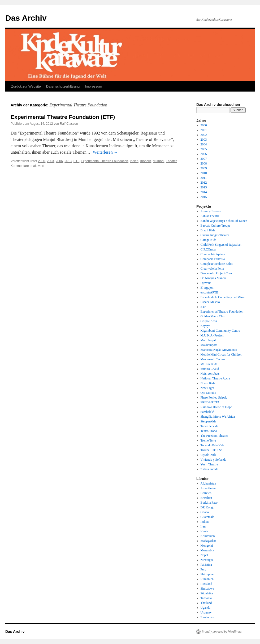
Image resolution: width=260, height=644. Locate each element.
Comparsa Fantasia (213, 259)
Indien (134, 161)
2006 (59, 161)
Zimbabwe (207, 617)
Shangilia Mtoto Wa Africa (218, 417)
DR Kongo (207, 507)
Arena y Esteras (211, 211)
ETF (76, 161)
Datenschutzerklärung (63, 86)
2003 (51, 161)
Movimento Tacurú (213, 359)
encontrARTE (209, 292)
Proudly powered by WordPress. (222, 632)
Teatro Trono (209, 431)
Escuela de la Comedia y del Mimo (223, 297)
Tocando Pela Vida (213, 445)
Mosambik (207, 550)
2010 (204, 173)
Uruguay (206, 612)
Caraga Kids (209, 240)
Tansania (206, 598)
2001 (204, 130)
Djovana (206, 283)
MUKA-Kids (209, 364)
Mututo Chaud (210, 369)
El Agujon (207, 288)
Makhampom (209, 345)
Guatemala (207, 517)
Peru (203, 569)
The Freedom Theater (214, 436)
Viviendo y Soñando (214, 460)
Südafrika (207, 593)
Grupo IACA (209, 321)
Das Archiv (26, 18)
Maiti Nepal (208, 340)
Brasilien (206, 498)
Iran (203, 526)
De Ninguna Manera (214, 278)
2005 (204, 149)
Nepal (204, 555)
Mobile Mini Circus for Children (221, 355)
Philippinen (208, 574)
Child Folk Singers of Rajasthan (221, 245)
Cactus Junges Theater (215, 235)
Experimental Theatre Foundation (105, 161)
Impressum (93, 86)
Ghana (205, 512)
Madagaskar (208, 541)
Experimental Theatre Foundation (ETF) (63, 117)
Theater (171, 161)
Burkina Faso (209, 503)
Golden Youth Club (213, 316)
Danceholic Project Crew (217, 273)
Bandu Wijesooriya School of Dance (224, 221)
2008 (204, 163)
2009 (204, 168)
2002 (204, 135)
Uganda (205, 608)
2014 (204, 192)
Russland (206, 584)
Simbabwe (207, 589)
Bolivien (206, 493)
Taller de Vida (210, 426)
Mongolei (207, 546)
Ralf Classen (69, 124)
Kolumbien (208, 536)
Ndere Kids (208, 383)
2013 (68, 161)
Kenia (204, 531)
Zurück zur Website (26, 86)
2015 (204, 197)
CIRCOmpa (208, 249)
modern (146, 161)
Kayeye (205, 326)
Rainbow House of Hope (216, 407)
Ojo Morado (208, 393)
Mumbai (159, 161)
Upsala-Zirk (208, 455)
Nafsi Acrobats (210, 374)
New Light (207, 388)
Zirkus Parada (209, 469)
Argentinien (208, 488)
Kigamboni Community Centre (220, 331)
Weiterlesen (105, 152)
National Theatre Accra (215, 378)
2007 (204, 159)
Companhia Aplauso (214, 254)
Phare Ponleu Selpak (214, 397)
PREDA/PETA (210, 402)
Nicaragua (207, 560)
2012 (204, 183)
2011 (204, 178)
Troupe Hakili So (212, 450)
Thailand (206, 603)
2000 (42, 161)
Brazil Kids (208, 230)
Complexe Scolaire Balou (217, 264)
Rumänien (207, 579)
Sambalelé (207, 412)
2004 (204, 144)
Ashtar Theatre (210, 216)
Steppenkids (208, 421)
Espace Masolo (210, 302)
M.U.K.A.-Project (212, 335)
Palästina (206, 565)
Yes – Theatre (209, 464)
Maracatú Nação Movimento (219, 350)
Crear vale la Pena (212, 269)
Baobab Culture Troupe (216, 226)
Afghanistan (208, 483)
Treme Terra (208, 440)
